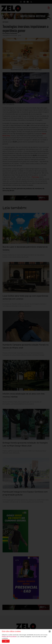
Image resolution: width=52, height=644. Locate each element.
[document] (26, 322)
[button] (50, 631)
